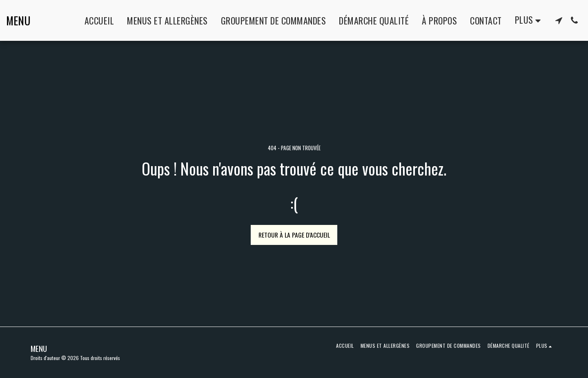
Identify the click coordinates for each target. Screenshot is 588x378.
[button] (559, 20)
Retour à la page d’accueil (294, 235)
